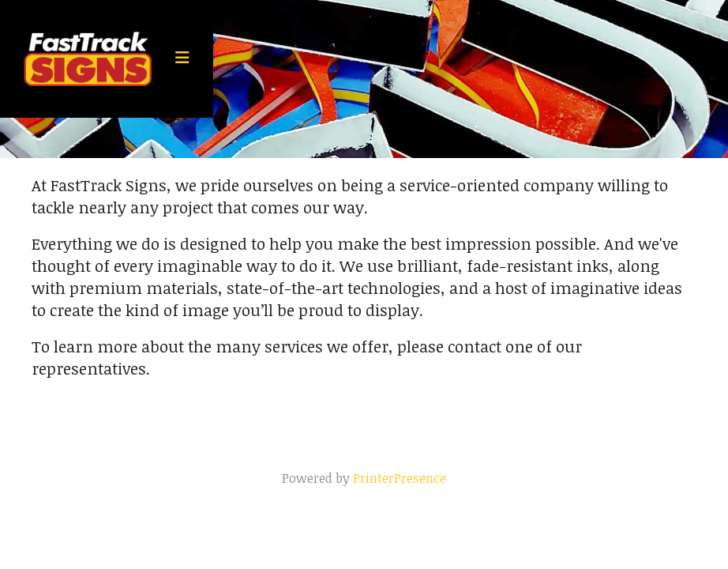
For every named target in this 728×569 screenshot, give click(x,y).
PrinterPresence (400, 478)
